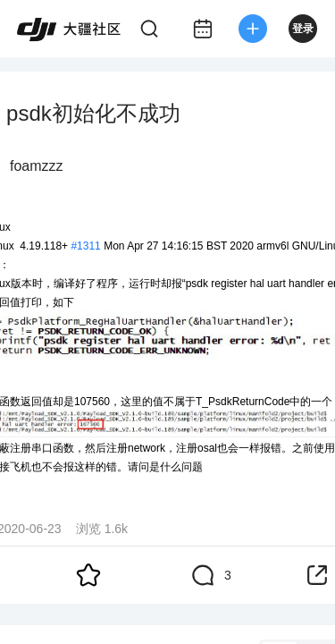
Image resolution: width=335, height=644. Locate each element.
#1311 (85, 246)
